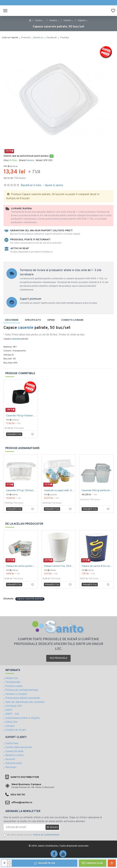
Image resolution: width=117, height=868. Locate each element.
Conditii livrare (72, 320)
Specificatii (33, 320)
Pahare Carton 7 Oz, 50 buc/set (59, 566)
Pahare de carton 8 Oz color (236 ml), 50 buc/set (97, 566)
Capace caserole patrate (30, 599)
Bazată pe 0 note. (31, 185)
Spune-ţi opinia (54, 185)
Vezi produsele (58, 658)
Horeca (30, 161)
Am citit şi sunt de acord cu (32, 835)
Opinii (51, 320)
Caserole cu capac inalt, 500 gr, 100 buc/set (59, 491)
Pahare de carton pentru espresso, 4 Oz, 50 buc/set (21, 566)
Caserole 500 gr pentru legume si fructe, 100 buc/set (97, 491)
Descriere (12, 320)
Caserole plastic (72, 21)
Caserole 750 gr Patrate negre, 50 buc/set (21, 416)
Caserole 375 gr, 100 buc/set (21, 491)
